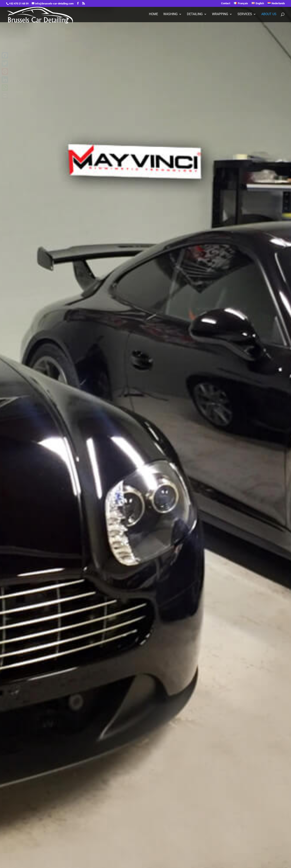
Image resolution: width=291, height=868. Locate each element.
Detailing (195, 14)
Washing (170, 14)
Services (245, 14)
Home (153, 14)
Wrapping (220, 14)
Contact (226, 3)
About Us (269, 14)
